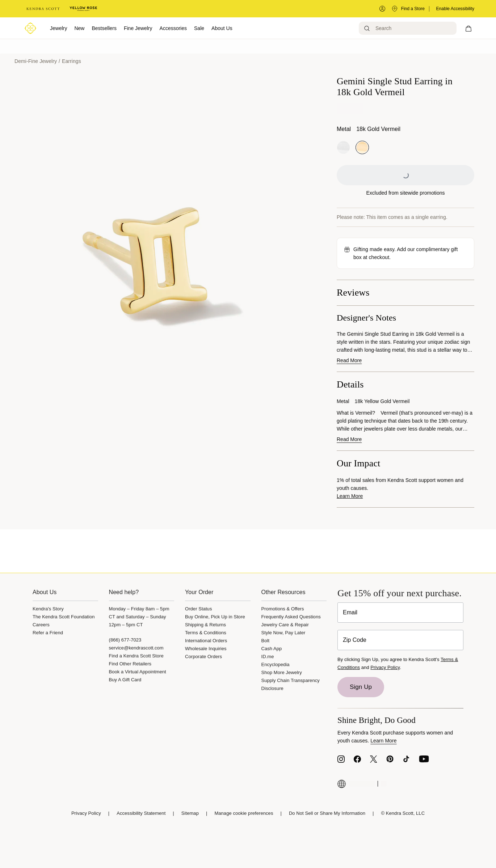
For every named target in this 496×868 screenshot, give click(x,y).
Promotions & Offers (283, 609)
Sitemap (190, 813)
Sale (199, 28)
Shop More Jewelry (282, 672)
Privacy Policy (385, 667)
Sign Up (361, 687)
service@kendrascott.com (136, 648)
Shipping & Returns (205, 625)
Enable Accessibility (455, 9)
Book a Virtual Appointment (138, 672)
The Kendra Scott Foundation (64, 617)
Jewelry (58, 28)
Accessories (173, 28)
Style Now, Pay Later (283, 633)
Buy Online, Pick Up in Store (215, 617)
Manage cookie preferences (244, 813)
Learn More (350, 496)
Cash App (272, 649)
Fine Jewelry (138, 28)
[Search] (408, 28)
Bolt (266, 641)
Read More (349, 360)
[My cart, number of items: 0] (468, 28)
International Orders (206, 641)
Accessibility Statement (141, 813)
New (79, 28)
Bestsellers (104, 28)
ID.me (268, 657)
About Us (222, 28)
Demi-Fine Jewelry (36, 61)
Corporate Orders (203, 657)
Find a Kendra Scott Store (136, 656)
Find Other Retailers (130, 664)
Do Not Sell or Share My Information (327, 813)
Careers (41, 625)
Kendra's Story (48, 609)
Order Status (198, 609)
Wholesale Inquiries (206, 649)
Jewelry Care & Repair (285, 625)
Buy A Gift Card (125, 680)
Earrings (72, 61)
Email (350, 612)
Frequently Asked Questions (291, 617)
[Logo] (30, 28)
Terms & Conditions (206, 633)
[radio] (343, 147)
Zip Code (355, 640)
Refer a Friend (48, 633)
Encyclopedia (276, 664)
